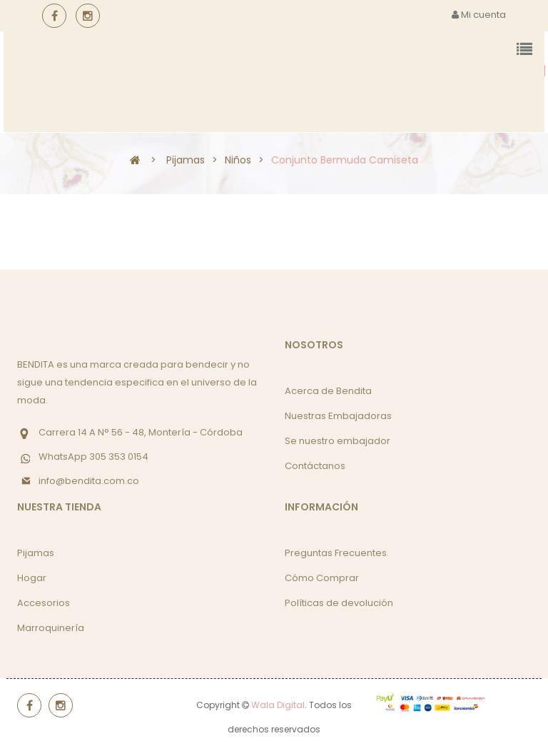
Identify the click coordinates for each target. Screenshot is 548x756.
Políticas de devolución (339, 603)
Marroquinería (51, 628)
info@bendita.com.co (89, 481)
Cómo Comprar (322, 578)
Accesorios (44, 603)
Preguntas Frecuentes (336, 553)
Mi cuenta (479, 15)
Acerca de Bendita (328, 391)
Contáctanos (315, 466)
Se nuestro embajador (338, 441)
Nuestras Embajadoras (338, 416)
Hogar (32, 578)
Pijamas (36, 553)
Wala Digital (278, 705)
